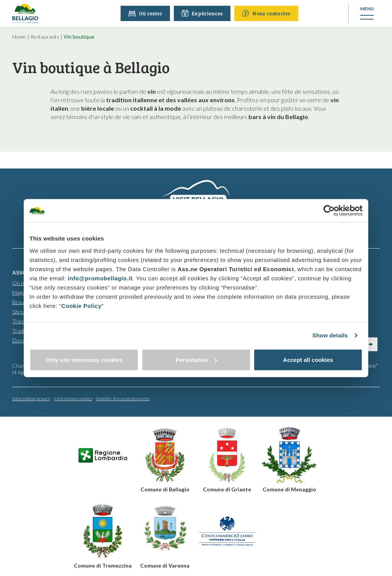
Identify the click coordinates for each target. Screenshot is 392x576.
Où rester (146, 13)
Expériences (203, 13)
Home (19, 37)
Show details (330, 335)
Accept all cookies (308, 359)
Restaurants (45, 37)
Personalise (196, 359)
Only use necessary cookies (84, 359)
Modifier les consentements (122, 398)
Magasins (23, 292)
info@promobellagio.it (100, 278)
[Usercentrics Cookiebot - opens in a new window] (329, 211)
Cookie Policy (81, 305)
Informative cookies (73, 398)
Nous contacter (267, 13)
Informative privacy (31, 398)
